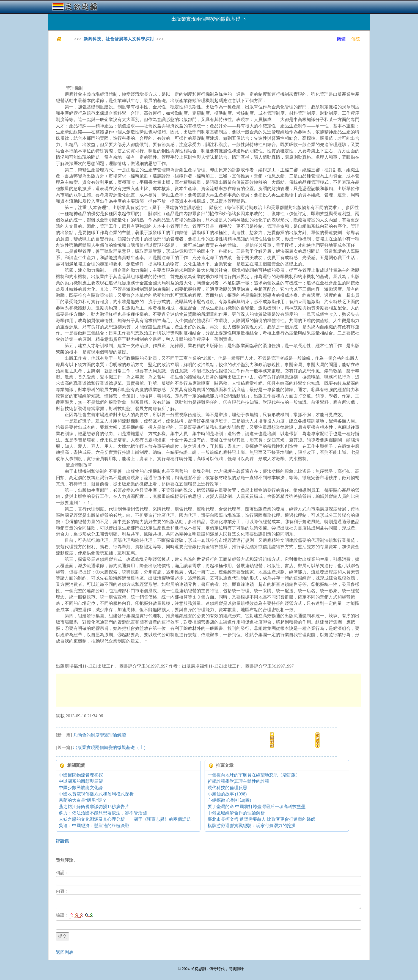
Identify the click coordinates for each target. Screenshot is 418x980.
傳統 (356, 39)
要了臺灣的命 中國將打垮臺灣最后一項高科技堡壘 (257, 807)
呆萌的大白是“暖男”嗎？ (83, 800)
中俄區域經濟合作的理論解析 (236, 813)
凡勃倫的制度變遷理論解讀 (100, 735)
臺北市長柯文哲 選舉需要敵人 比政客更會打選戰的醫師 (262, 819)
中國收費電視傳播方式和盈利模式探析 (96, 794)
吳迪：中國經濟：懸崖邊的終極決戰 (94, 826)
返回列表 (65, 952)
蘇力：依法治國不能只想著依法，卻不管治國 (103, 813)
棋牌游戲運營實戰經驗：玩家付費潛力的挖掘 (252, 826)
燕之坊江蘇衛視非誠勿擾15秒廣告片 (94, 807)
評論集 (62, 841)
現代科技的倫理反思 (227, 788)
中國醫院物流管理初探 (81, 775)
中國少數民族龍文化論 (81, 788)
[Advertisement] (156, 61)
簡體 (341, 39)
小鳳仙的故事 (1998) (227, 794)
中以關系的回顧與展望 (81, 781)
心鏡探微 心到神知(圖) (229, 800)
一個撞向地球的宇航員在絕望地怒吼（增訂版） (254, 775)
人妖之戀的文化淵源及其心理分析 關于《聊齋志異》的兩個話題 (125, 819)
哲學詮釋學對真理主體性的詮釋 (238, 781)
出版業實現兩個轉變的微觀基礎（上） (111, 747)
